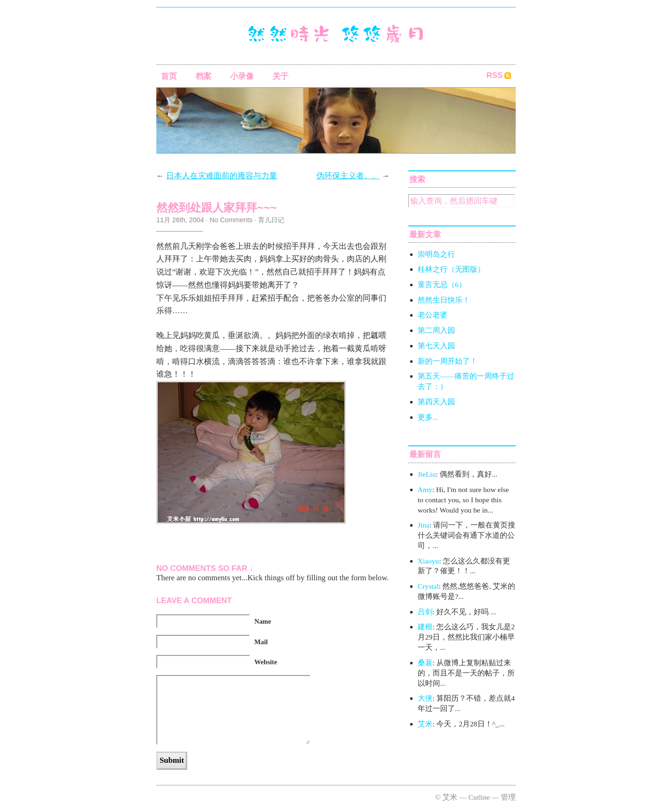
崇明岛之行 (436, 254)
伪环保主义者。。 (348, 176)
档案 (203, 76)
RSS (494, 75)
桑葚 (425, 663)
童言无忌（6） (442, 285)
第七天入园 (436, 346)
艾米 (425, 724)
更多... (428, 417)
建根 (425, 627)
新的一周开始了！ (448, 361)
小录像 (242, 76)
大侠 (425, 698)
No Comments (231, 220)
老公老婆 (433, 315)
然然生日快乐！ (444, 300)
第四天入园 (436, 402)
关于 (280, 76)
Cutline (479, 797)
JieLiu (427, 474)
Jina (423, 525)
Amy (425, 489)
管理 (508, 797)
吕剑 (425, 612)
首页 (169, 76)
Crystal (428, 586)
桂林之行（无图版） (451, 269)
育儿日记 (271, 220)
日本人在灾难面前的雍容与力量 (222, 176)
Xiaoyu (428, 561)
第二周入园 (436, 330)
